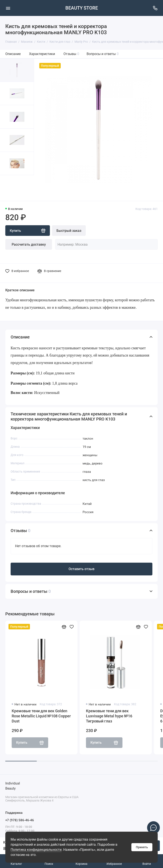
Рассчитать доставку (29, 244)
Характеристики (42, 54)
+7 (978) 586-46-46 (20, 820)
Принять (142, 847)
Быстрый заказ (69, 231)
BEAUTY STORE (82, 8)
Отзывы (71, 54)
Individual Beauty (13, 786)
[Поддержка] (155, 8)
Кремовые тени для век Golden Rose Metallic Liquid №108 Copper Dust (41, 716)
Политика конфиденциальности (36, 850)
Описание (13, 54)
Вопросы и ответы (103, 54)
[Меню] (8, 8)
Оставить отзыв (81, 569)
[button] (8, 188)
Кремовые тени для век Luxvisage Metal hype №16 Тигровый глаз (109, 716)
